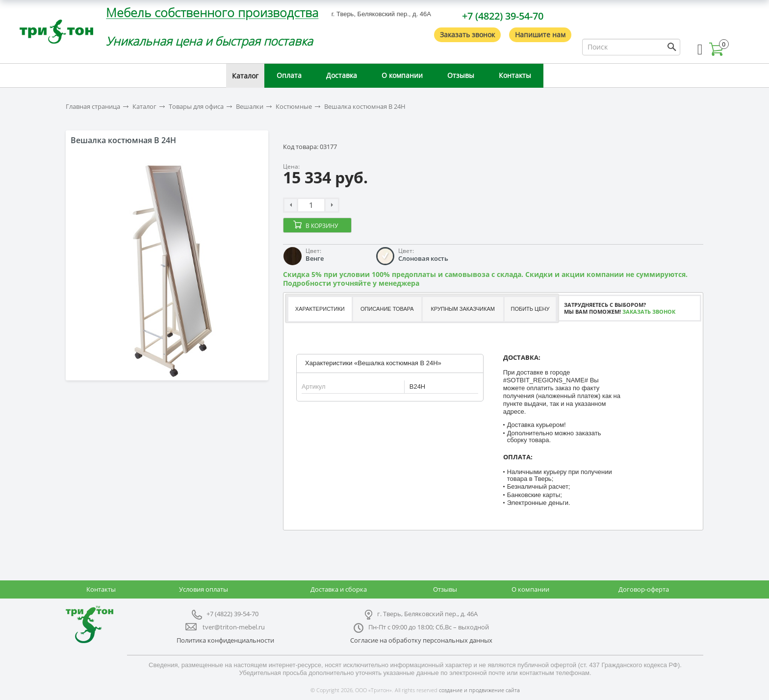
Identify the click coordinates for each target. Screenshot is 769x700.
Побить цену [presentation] (530, 309)
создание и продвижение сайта (479, 690)
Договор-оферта (644, 589)
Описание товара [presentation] (387, 309)
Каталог (245, 76)
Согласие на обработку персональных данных (421, 640)
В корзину (322, 226)
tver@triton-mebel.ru (234, 627)
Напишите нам (540, 35)
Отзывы (461, 75)
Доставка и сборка (339, 589)
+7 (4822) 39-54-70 (503, 16)
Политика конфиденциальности (225, 640)
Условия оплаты (204, 589)
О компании (402, 75)
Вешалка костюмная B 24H (365, 107)
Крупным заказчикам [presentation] (462, 309)
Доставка (342, 75)
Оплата (289, 75)
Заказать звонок (467, 35)
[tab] (320, 309)
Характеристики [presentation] (320, 309)
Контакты (515, 75)
